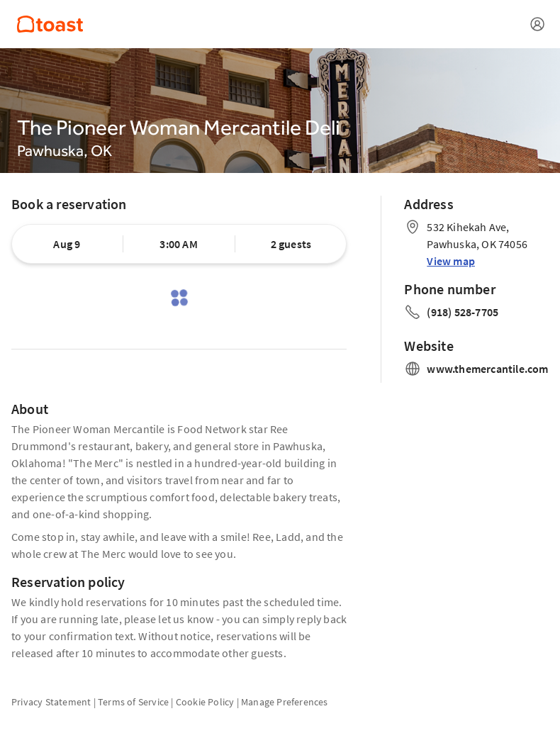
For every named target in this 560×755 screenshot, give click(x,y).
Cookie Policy (205, 702)
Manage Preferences (285, 702)
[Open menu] (537, 24)
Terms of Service (133, 702)
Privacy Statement (51, 702)
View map (451, 261)
